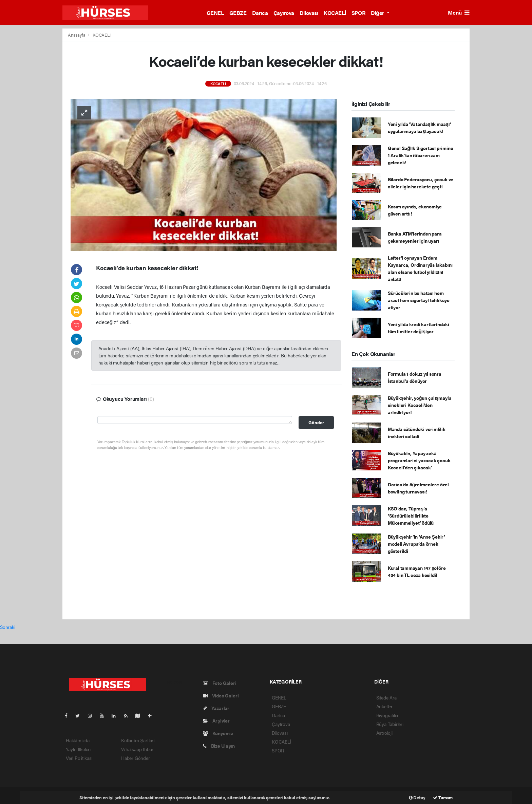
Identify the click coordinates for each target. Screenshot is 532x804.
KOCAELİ (335, 13)
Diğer (378, 13)
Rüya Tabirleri (390, 724)
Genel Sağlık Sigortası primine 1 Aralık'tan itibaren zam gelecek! (421, 155)
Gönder (316, 423)
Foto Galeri (220, 683)
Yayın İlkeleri (78, 749)
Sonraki (8, 627)
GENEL (215, 13)
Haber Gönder (136, 758)
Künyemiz (218, 733)
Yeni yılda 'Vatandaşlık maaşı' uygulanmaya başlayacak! (419, 127)
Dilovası (309, 13)
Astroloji (384, 733)
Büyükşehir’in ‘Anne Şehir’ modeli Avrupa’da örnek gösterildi (416, 544)
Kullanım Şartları (138, 740)
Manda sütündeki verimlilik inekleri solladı (417, 433)
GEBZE (238, 13)
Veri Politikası (79, 758)
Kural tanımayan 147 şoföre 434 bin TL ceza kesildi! (417, 571)
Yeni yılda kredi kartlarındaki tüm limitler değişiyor (419, 328)
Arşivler (216, 721)
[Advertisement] (502, 130)
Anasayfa (77, 35)
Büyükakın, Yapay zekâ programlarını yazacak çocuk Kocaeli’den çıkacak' (419, 460)
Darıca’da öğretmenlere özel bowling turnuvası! (418, 488)
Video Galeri (221, 695)
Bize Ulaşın (219, 746)
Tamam (443, 797)
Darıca (260, 13)
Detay (417, 797)
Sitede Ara (386, 697)
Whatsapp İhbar (137, 749)
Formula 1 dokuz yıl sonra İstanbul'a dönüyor (415, 377)
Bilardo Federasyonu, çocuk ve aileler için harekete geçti (421, 183)
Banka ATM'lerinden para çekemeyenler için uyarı (415, 237)
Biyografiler (388, 715)
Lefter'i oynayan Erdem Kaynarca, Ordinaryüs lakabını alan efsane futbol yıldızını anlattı (420, 268)
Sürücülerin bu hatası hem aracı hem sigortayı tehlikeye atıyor (419, 300)
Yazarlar (216, 708)
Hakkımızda (78, 740)
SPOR (358, 13)
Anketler (384, 706)
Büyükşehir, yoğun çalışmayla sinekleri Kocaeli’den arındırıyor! (420, 405)
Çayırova (284, 13)
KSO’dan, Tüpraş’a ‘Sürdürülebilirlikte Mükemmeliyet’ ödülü (411, 516)
